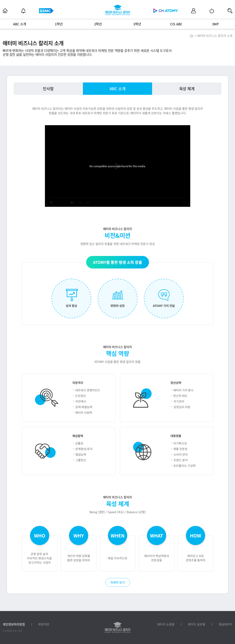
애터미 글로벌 (197, 624)
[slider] (72, 208)
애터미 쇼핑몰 (166, 624)
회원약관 (44, 624)
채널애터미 (225, 624)
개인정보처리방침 (14, 624)
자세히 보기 (118, 582)
